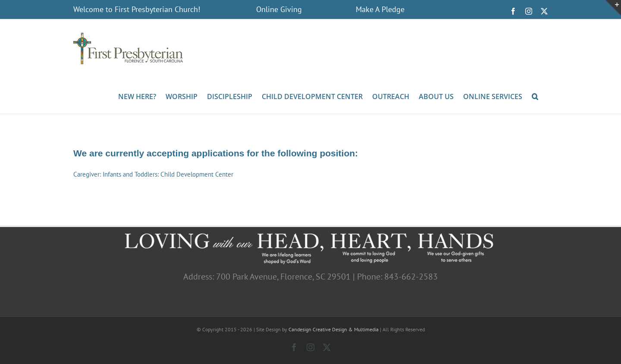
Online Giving (279, 9)
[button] (535, 96)
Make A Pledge (380, 9)
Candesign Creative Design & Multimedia (334, 329)
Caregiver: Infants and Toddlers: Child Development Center (153, 174)
